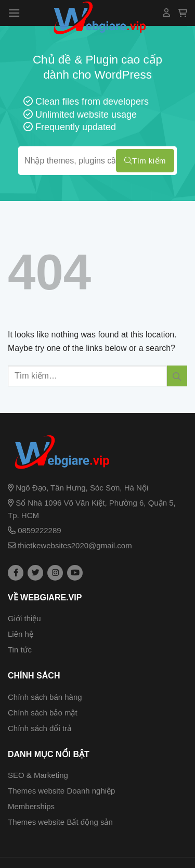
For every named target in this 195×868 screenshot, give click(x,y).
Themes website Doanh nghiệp (61, 791)
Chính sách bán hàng (45, 697)
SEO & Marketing (38, 775)
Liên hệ (21, 634)
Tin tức (20, 650)
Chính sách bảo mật (43, 713)
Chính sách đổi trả (40, 728)
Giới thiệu (24, 618)
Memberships (31, 806)
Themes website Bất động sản (60, 822)
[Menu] (14, 13)
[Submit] (177, 376)
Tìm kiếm (145, 161)
